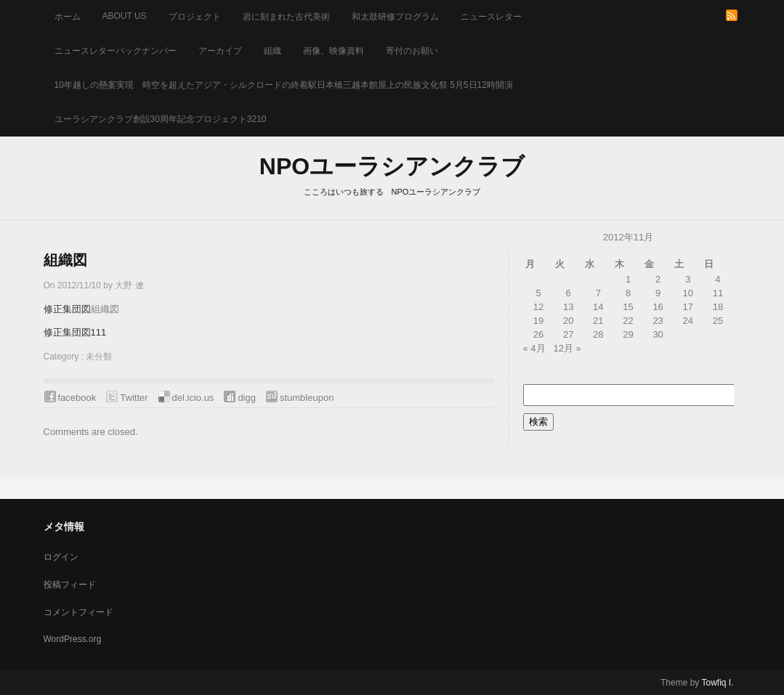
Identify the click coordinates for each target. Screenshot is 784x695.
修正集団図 (67, 309)
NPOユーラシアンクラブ (392, 166)
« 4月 (534, 348)
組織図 (65, 260)
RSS (732, 15)
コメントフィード (78, 612)
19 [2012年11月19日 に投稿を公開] (538, 321)
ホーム (68, 17)
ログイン (61, 557)
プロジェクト (195, 17)
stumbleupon (307, 398)
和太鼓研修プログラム (395, 17)
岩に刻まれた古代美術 (286, 17)
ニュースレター (491, 17)
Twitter (134, 398)
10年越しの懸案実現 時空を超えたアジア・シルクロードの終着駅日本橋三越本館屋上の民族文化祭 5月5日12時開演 (284, 85)
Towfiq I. (717, 683)
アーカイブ (220, 51)
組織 (272, 51)
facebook (77, 398)
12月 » (567, 348)
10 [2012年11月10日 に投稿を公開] (688, 293)
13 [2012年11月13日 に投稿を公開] (568, 307)
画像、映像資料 (334, 51)
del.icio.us (193, 398)
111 (99, 332)
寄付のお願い (412, 51)
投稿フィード (70, 585)
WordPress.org (73, 639)
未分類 (99, 357)
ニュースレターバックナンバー (116, 51)
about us (125, 16)
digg (247, 398)
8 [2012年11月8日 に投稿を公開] (628, 293)
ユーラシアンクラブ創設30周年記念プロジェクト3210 (161, 119)
